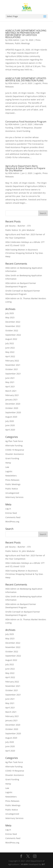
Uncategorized (12, 493)
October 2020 (12, 408)
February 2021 (12, 395)
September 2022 (13, 335)
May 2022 (10, 352)
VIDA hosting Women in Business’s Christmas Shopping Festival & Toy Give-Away (24, 253)
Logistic (38, 83)
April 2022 (10, 356)
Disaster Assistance (15, 454)
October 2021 (12, 369)
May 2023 (10, 317)
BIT (43, 864)
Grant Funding (23, 131)
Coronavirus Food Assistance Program (26, 122)
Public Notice (12, 489)
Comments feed (13, 517)
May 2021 (10, 382)
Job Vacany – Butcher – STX (18, 226)
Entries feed (11, 513)
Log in (8, 509)
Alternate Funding (14, 445)
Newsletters (11, 476)
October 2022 (12, 330)
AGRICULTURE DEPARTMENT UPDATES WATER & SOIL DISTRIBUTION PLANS (26, 79)
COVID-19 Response (24, 128)
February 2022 (12, 361)
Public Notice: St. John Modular (20, 230)
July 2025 (10, 313)
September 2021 (13, 374)
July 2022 (10, 343)
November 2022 (13, 326)
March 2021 (11, 391)
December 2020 (13, 404)
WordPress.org (12, 522)
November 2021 (13, 365)
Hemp (8, 463)
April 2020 (10, 430)
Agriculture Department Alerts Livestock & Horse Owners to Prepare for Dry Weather (25, 168)
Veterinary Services (14, 497)
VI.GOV (24, 864)
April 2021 (10, 387)
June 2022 (10, 348)
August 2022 (11, 339)
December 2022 (13, 322)
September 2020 (13, 412)
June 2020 (10, 425)
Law (7, 467)
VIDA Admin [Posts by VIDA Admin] (14, 40)
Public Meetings (22, 43)
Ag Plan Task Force (14, 441)
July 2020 (10, 421)
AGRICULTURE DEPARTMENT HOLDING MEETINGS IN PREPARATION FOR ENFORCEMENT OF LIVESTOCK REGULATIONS (26, 34)
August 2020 (11, 417)
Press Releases (12, 480)
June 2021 (10, 378)
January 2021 (12, 400)
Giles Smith (11, 275)
